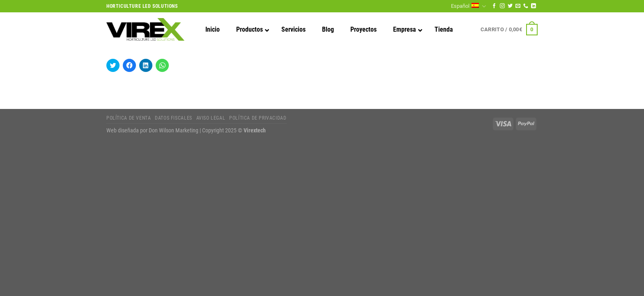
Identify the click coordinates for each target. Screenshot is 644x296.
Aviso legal (211, 118)
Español (468, 6)
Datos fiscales (174, 118)
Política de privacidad (258, 118)
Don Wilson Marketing (174, 131)
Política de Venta (129, 118)
